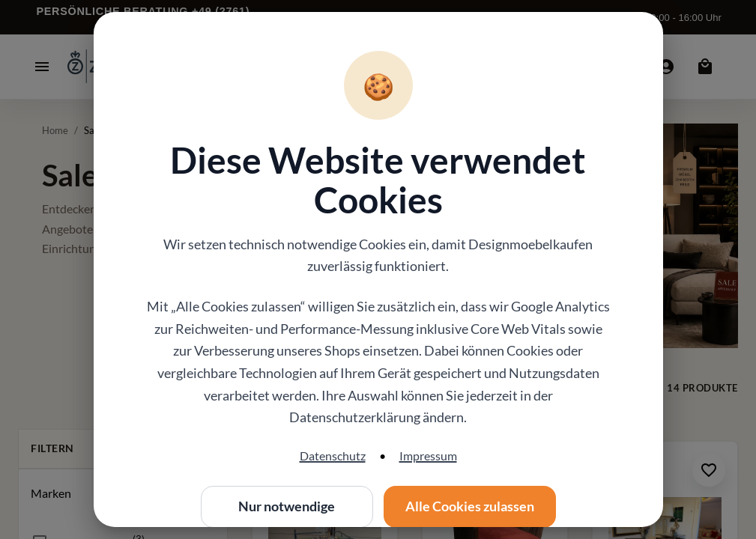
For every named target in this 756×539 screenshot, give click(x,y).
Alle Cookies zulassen (470, 507)
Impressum (428, 456)
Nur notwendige (287, 507)
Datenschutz (333, 456)
